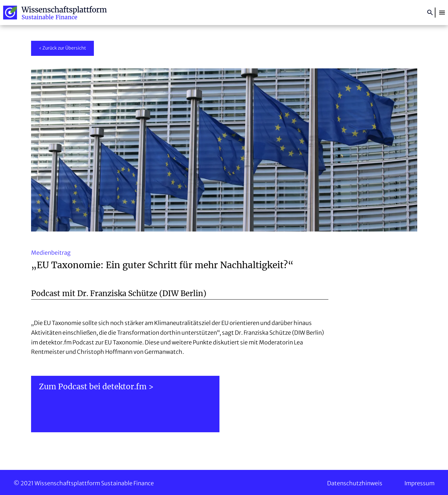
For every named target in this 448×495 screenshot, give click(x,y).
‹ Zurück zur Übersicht (62, 48)
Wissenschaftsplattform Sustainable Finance (55, 13)
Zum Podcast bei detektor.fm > (96, 387)
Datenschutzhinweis (355, 483)
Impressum (419, 483)
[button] (442, 13)
